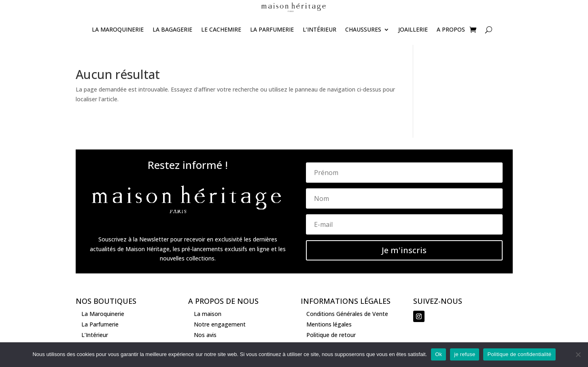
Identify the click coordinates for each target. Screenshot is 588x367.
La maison (208, 314)
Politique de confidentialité (519, 354)
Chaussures (363, 29)
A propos (451, 29)
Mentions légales (329, 324)
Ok (438, 354)
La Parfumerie (272, 29)
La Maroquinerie (118, 29)
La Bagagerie (172, 29)
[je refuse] (578, 354)
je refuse (465, 354)
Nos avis (205, 335)
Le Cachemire (221, 29)
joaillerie (413, 29)
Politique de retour (331, 335)
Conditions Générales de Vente (347, 314)
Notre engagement (220, 324)
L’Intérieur (319, 29)
